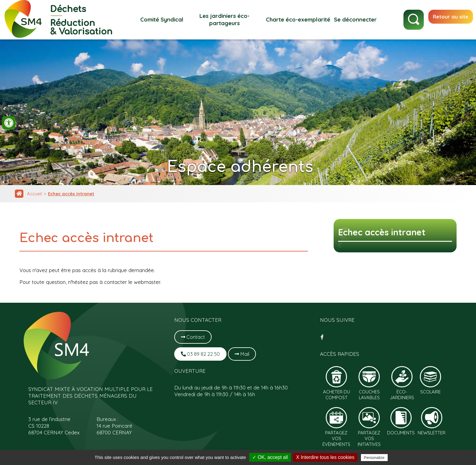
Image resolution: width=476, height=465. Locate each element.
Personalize (374, 458)
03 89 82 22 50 (201, 354)
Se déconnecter (353, 20)
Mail (245, 354)
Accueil (35, 194)
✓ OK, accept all (270, 457)
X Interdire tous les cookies (325, 457)
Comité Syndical (160, 20)
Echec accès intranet (72, 194)
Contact (193, 337)
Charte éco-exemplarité (296, 20)
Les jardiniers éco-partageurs (223, 20)
